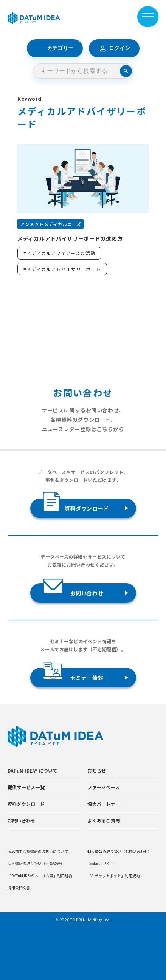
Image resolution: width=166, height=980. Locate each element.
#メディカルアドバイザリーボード (62, 269)
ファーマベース (103, 787)
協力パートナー (104, 804)
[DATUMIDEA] (34, 18)
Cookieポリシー (101, 863)
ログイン (114, 48)
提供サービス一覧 (26, 787)
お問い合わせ (73, 590)
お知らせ (97, 770)
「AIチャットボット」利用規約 (114, 875)
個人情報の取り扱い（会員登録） (36, 863)
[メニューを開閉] (148, 17)
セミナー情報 (73, 675)
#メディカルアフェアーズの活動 (59, 253)
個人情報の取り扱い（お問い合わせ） (119, 851)
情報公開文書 (19, 888)
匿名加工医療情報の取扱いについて (38, 851)
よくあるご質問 (104, 820)
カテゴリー (55, 48)
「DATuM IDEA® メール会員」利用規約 (40, 875)
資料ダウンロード (76, 505)
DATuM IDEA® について (33, 770)
